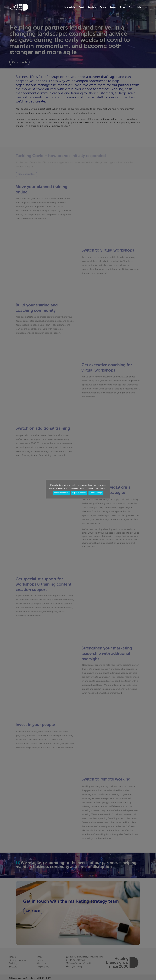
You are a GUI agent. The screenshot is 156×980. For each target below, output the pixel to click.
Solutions (92, 7)
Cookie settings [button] (96, 493)
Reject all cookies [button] (79, 493)
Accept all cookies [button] (61, 493)
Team (131, 7)
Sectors (113, 7)
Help (139, 7)
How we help (69, 7)
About (81, 7)
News (122, 7)
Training (103, 7)
